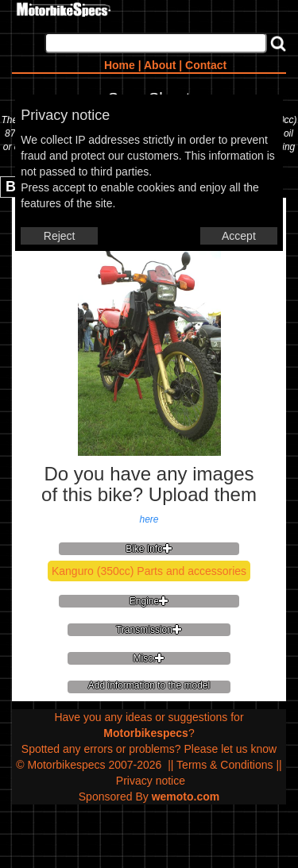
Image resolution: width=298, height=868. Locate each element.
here (149, 519)
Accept (239, 236)
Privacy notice (151, 781)
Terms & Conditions (224, 765)
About (160, 65)
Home (120, 65)
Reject (60, 236)
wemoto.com (186, 797)
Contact (206, 65)
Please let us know (230, 749)
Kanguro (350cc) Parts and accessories (149, 571)
